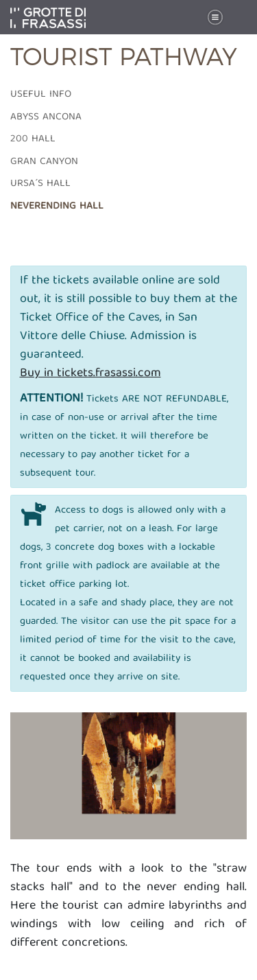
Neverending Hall (57, 207)
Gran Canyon (44, 162)
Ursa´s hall (40, 184)
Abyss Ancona (46, 117)
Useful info (41, 95)
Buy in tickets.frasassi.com (90, 374)
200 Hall (33, 139)
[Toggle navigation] (215, 18)
